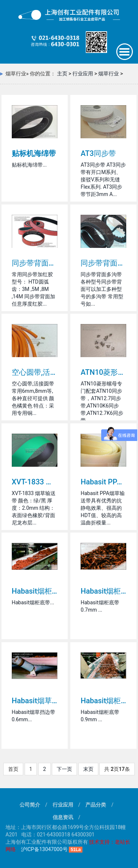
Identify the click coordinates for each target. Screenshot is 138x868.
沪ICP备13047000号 (44, 849)
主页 (62, 74)
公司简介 (30, 805)
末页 (88, 769)
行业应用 (83, 74)
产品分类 (96, 805)
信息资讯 (63, 817)
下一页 (64, 769)
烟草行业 (109, 74)
